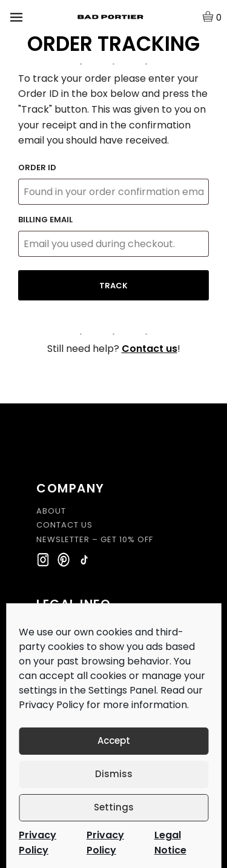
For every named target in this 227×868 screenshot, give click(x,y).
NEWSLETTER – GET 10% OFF (95, 540)
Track (113, 286)
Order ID (37, 167)
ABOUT (51, 511)
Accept (114, 740)
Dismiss (114, 774)
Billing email (45, 220)
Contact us (150, 349)
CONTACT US (64, 525)
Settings (114, 807)
